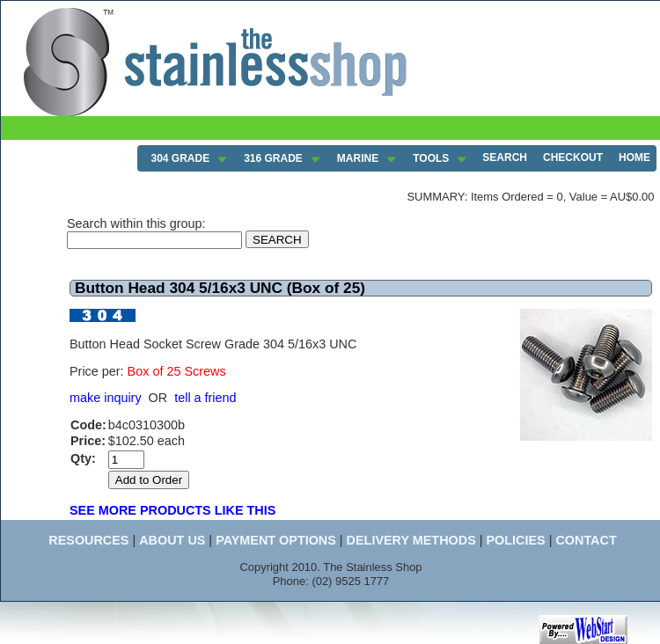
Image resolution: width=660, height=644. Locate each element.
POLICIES (515, 540)
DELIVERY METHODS (411, 540)
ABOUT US (172, 540)
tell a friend (205, 398)
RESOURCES (88, 540)
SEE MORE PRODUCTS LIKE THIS (172, 510)
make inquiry (106, 398)
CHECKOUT (573, 157)
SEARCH (505, 157)
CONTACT (586, 540)
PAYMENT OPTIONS (276, 540)
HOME (634, 157)
